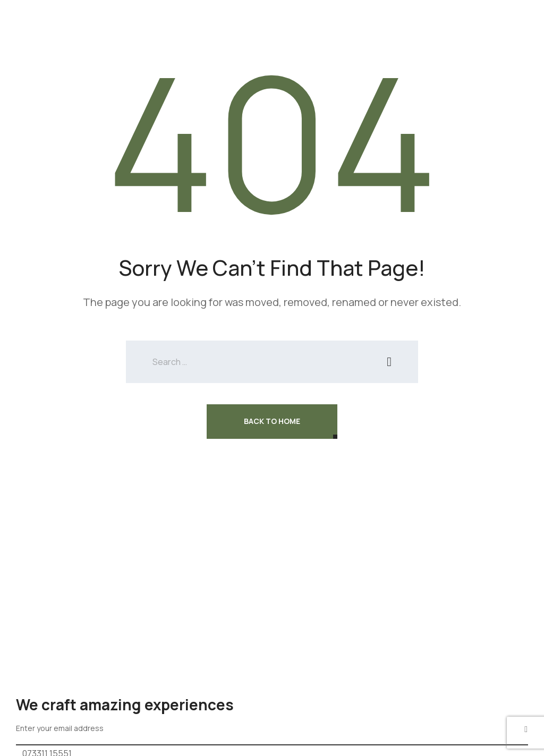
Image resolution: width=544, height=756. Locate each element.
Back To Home (272, 421)
